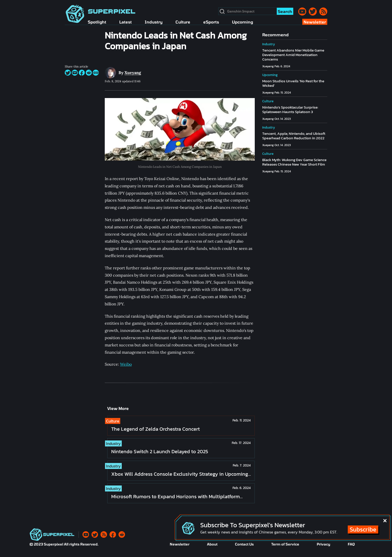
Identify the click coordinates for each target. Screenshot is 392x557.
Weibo (126, 364)
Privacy (323, 544)
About (212, 544)
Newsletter (180, 544)
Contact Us (244, 544)
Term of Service (285, 544)
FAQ (351, 544)
